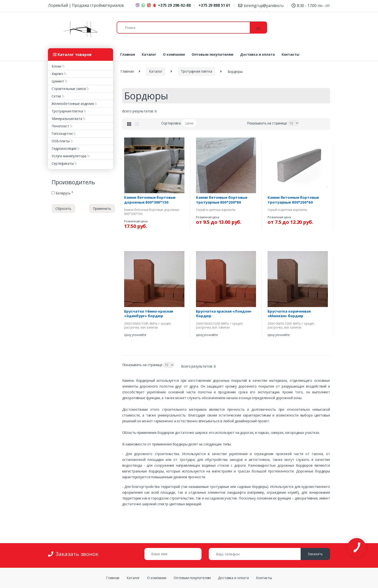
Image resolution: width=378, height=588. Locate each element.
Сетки (56, 96)
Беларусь (62, 193)
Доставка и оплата (257, 54)
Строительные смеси (69, 89)
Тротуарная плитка (67, 111)
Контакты (290, 54)
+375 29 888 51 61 (214, 5)
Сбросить (63, 209)
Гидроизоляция (64, 148)
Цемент (58, 81)
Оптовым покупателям (213, 54)
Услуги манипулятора (69, 156)
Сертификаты (63, 163)
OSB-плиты (61, 141)
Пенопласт (60, 126)
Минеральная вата (67, 119)
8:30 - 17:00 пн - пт (311, 6)
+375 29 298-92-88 (172, 5)
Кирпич (57, 74)
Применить (102, 209)
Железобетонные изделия (73, 104)
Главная (128, 54)
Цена (189, 123)
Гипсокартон (62, 133)
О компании (174, 54)
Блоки (56, 66)
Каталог (149, 54)
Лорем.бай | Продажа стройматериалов (86, 5)
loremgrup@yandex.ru (261, 6)
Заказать (315, 554)
